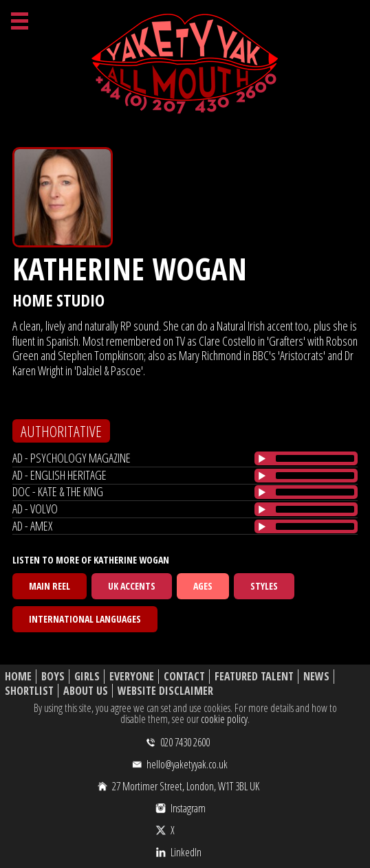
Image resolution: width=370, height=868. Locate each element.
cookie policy (224, 719)
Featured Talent (254, 677)
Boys (53, 677)
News (316, 677)
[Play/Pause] (262, 458)
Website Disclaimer (165, 691)
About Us (86, 691)
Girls (87, 677)
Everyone (132, 677)
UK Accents (132, 586)
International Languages (85, 619)
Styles (264, 586)
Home (18, 677)
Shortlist (29, 691)
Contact (184, 677)
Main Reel (50, 586)
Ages (203, 586)
